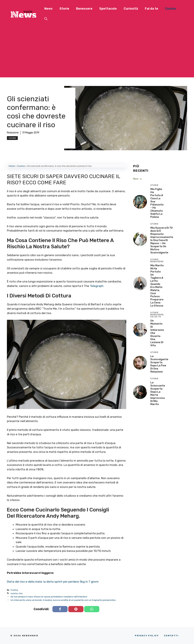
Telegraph (97, 286)
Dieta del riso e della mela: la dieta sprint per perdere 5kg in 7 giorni (53, 582)
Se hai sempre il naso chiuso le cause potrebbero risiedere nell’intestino (49, 597)
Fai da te (151, 9)
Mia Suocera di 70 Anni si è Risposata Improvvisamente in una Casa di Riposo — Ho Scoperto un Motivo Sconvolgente (162, 240)
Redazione (13, 133)
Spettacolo (108, 9)
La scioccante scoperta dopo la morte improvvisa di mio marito (158, 393)
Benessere (84, 9)
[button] (46, 19)
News (48, 9)
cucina (14, 593)
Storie (64, 9)
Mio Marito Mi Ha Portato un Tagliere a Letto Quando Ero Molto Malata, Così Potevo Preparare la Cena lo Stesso (157, 286)
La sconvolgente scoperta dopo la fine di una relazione (159, 364)
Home (12, 166)
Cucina (170, 9)
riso (21, 593)
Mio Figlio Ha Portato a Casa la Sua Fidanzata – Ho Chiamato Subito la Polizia (157, 203)
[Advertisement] (97, 53)
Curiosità (131, 9)
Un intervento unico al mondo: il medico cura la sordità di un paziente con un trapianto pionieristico (63, 600)
